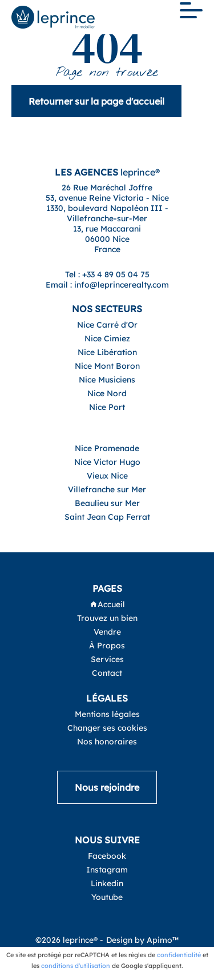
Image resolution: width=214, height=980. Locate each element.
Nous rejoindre (107, 787)
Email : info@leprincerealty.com (107, 285)
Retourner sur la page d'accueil (96, 101)
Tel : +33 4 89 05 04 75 (107, 274)
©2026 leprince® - (69, 940)
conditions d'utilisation (76, 966)
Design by (142, 940)
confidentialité (179, 955)
